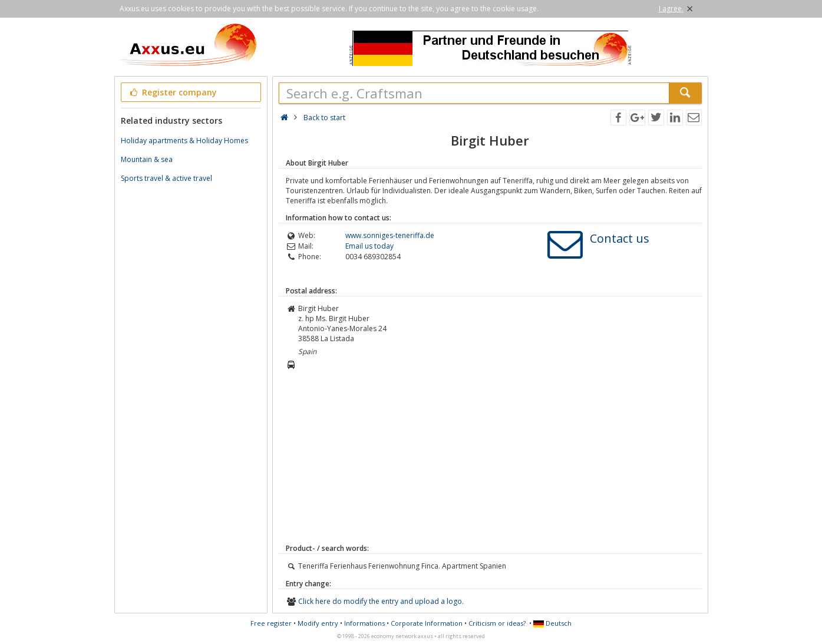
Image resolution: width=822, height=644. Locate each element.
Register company (173, 92)
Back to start (324, 118)
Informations (364, 623)
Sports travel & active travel (166, 178)
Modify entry (318, 623)
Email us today (369, 246)
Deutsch (552, 623)
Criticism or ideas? (497, 623)
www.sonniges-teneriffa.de (390, 235)
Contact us (620, 238)
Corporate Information (427, 623)
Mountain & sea (147, 159)
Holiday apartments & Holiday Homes (184, 141)
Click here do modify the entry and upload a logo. (381, 601)
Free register (271, 623)
